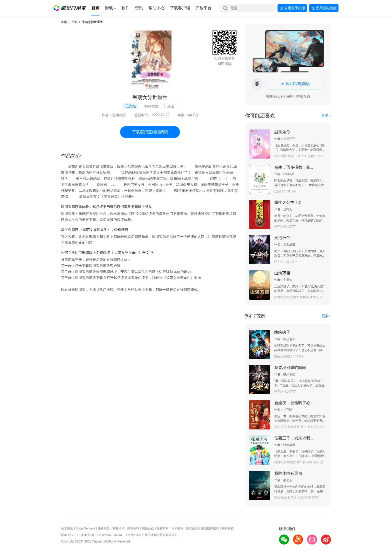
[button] (70, 8)
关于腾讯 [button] (67, 528)
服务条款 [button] (104, 528)
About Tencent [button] (85, 528)
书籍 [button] (74, 22)
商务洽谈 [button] (118, 528)
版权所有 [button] (163, 528)
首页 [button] (64, 22)
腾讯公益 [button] (148, 528)
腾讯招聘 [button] (133, 528)
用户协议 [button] (228, 528)
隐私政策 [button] (192, 528)
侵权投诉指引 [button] (210, 528)
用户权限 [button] (177, 528)
